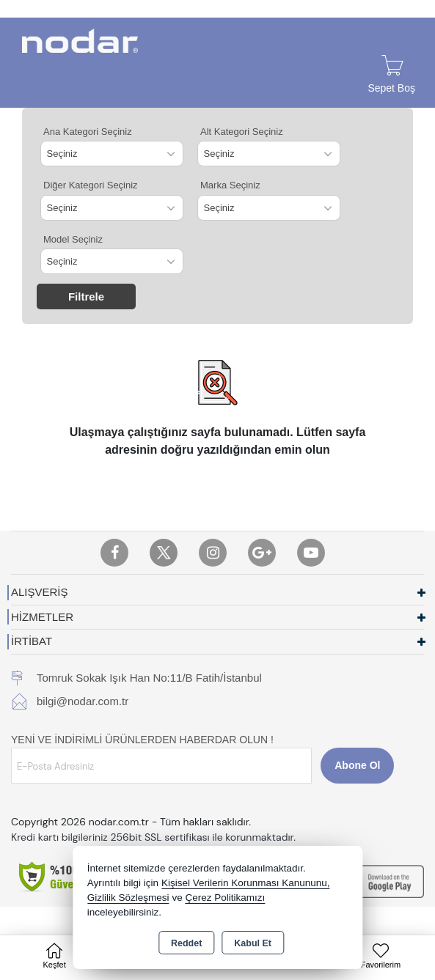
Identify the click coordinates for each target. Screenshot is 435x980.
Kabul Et (253, 943)
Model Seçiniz (73, 239)
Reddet (186, 943)
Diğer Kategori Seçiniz (91, 185)
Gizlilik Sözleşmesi (128, 898)
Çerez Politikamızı (225, 898)
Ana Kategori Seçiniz (88, 132)
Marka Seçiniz (230, 185)
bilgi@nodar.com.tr (83, 701)
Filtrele (86, 296)
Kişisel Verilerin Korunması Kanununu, (246, 883)
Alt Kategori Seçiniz (242, 132)
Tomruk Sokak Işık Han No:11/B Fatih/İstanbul (149, 678)
